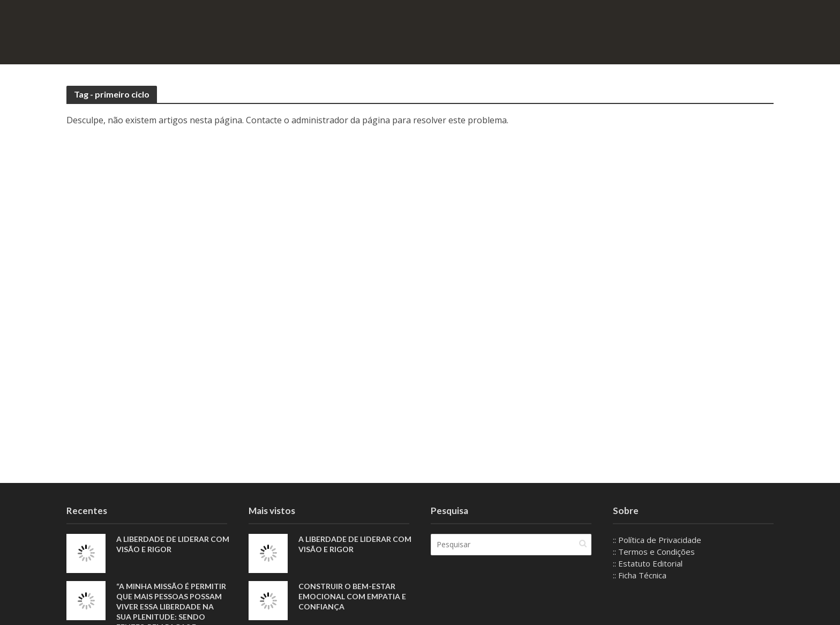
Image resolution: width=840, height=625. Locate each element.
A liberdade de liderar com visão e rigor (173, 544)
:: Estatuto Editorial (648, 563)
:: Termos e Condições (654, 552)
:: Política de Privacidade (657, 540)
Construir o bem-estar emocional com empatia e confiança (352, 596)
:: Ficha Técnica (640, 575)
